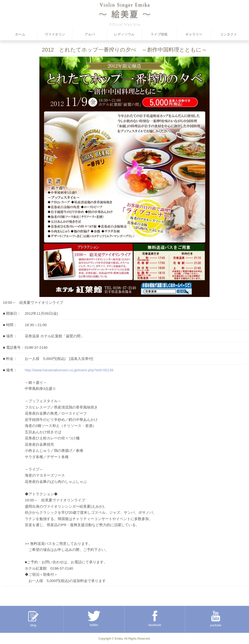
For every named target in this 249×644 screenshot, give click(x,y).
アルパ (90, 34)
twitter (94, 619)
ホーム (20, 34)
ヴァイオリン (55, 34)
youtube (216, 619)
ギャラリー (194, 34)
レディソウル (124, 34)
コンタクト (229, 34)
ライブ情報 (159, 34)
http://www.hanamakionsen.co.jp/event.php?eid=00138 (69, 370)
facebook (155, 619)
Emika (119, 639)
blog (33, 619)
